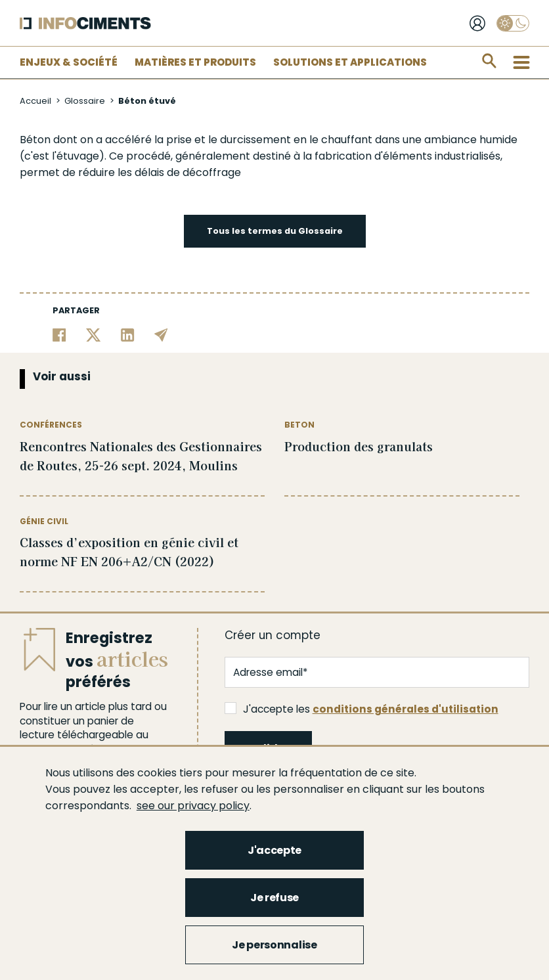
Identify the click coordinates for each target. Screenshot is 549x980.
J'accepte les (362, 709)
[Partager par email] (161, 334)
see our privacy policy (193, 806)
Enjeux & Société (69, 62)
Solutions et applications (350, 62)
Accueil (35, 101)
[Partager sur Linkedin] (128, 334)
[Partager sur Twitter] (94, 334)
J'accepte (274, 850)
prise (179, 140)
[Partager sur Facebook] (59, 334)
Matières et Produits (195, 62)
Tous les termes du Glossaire (275, 231)
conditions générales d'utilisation (406, 709)
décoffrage (212, 172)
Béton (35, 140)
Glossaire (85, 101)
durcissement (255, 140)
